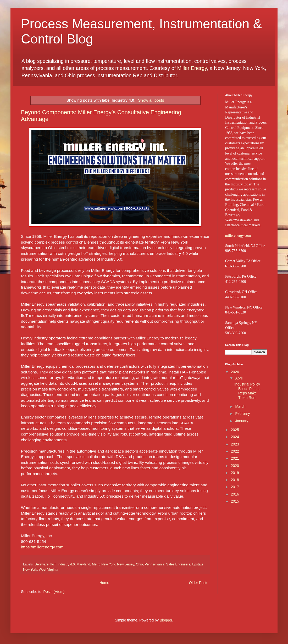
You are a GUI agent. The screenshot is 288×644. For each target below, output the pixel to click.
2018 (235, 480)
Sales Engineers (178, 564)
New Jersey (126, 564)
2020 (235, 466)
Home (104, 583)
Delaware (41, 564)
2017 (235, 487)
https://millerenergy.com (42, 547)
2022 (235, 451)
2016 (235, 494)
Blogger (166, 620)
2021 (235, 458)
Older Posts (199, 583)
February (242, 414)
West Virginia (48, 570)
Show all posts (151, 100)
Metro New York (104, 564)
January (242, 421)
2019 (235, 473)
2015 (235, 501)
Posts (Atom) (54, 592)
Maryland (83, 564)
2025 (235, 430)
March (240, 406)
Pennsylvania (155, 564)
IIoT (53, 564)
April (239, 378)
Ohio (139, 564)
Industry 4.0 (66, 564)
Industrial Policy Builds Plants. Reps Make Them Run (247, 391)
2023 (235, 444)
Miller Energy (192, 68)
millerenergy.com (238, 236)
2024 (235, 437)
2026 (235, 372)
